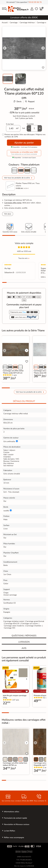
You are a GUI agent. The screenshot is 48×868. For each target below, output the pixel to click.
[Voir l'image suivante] (27, 350)
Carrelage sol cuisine (30, 624)
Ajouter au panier (24, 143)
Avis (24, 648)
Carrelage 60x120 (12, 624)
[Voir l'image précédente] (5, 350)
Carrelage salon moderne (14, 626)
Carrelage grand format (35, 621)
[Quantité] (34, 128)
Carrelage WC (10, 628)
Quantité (30, 124)
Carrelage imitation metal (14, 621)
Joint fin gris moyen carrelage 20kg (15, 697)
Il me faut (10, 124)
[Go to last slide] (5, 48)
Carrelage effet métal (13, 203)
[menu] (4, 9)
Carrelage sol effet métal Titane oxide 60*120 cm (13, 372)
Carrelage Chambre (34, 626)
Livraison (24, 642)
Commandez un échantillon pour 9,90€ (24, 153)
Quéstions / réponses (24, 636)
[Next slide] (43, 48)
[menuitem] (8, 79)
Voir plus (8, 214)
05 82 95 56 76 (35, 2)
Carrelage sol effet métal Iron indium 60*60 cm (15, 764)
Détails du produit (24, 401)
